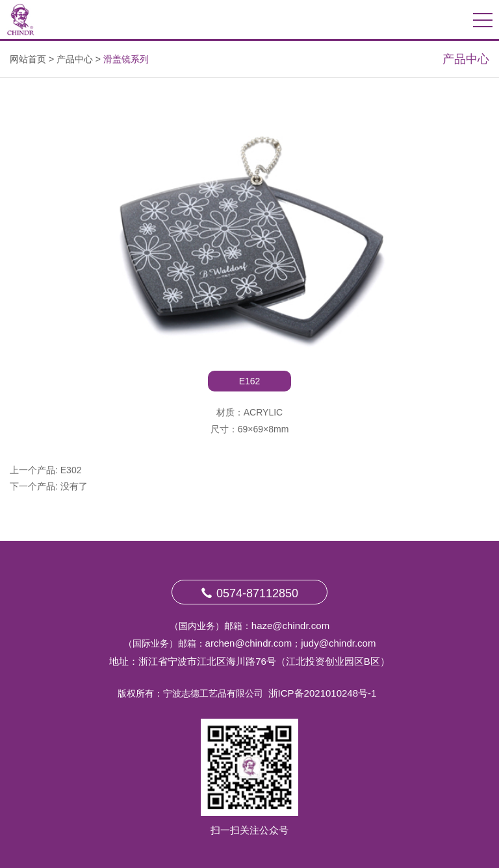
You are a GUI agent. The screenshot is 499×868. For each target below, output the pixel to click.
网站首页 (28, 59)
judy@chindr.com (338, 643)
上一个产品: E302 (45, 470)
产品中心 (75, 59)
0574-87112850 (249, 593)
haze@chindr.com (290, 626)
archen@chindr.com (249, 643)
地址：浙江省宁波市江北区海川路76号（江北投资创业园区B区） (249, 661)
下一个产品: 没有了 (49, 486)
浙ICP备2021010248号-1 (323, 693)
